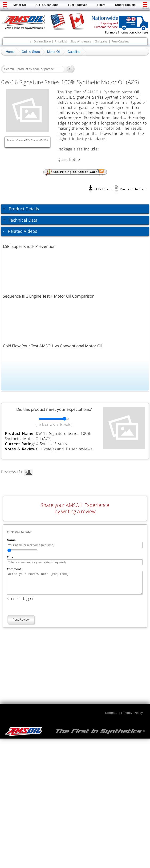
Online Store (42, 41)
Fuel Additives (78, 5)
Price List (61, 41)
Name (11, 540)
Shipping (101, 41)
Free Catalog (120, 41)
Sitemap (111, 717)
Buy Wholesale (81, 41)
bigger (28, 603)
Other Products (125, 5)
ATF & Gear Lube (47, 5)
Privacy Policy (132, 717)
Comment (14, 569)
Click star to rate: (19, 532)
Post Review (21, 624)
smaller (13, 603)
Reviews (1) (17, 472)
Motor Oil (20, 5)
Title (10, 557)
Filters (101, 5)
